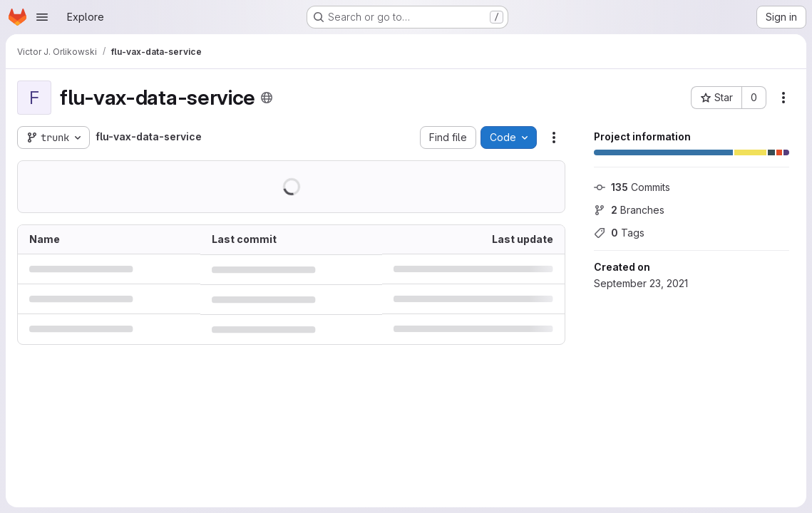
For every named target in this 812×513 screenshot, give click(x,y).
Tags (619, 233)
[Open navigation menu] (42, 17)
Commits (632, 187)
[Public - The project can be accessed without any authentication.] (267, 98)
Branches (629, 210)
